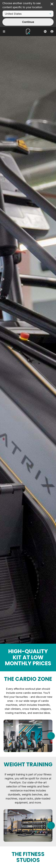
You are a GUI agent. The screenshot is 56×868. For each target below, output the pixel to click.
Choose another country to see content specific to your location (22, 5)
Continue (28, 22)
